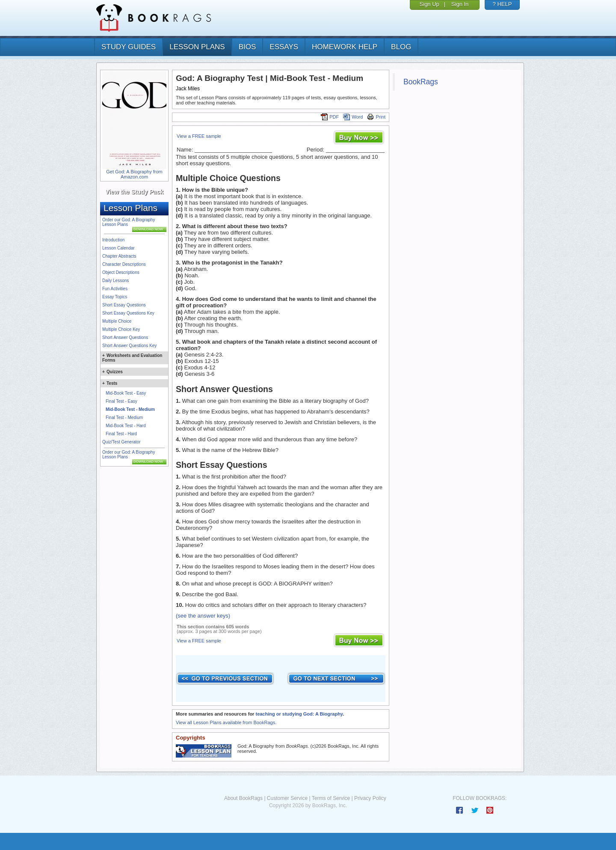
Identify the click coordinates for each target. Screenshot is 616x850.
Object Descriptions (121, 272)
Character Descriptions (124, 264)
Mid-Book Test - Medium (130, 409)
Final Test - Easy (121, 401)
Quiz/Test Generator (121, 442)
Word (353, 117)
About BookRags (243, 798)
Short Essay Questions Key (128, 313)
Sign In (460, 4)
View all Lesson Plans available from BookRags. (226, 722)
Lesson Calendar (118, 248)
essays (284, 47)
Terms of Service (331, 798)
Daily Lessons (115, 281)
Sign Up (429, 4)
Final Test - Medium (124, 418)
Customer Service (287, 798)
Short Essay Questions (124, 305)
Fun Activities (115, 289)
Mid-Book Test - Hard (126, 426)
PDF (330, 117)
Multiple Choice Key (121, 329)
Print (376, 117)
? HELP (502, 4)
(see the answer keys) (203, 616)
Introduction (113, 240)
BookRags (421, 82)
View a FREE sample (199, 136)
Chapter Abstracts (119, 256)
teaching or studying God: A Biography (299, 714)
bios (247, 47)
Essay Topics (115, 297)
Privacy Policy (370, 798)
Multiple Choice (117, 321)
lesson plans (197, 47)
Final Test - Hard (121, 434)
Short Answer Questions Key (129, 346)
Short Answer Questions (125, 337)
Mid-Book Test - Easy (126, 393)
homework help (345, 47)
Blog (401, 47)
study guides (129, 47)
